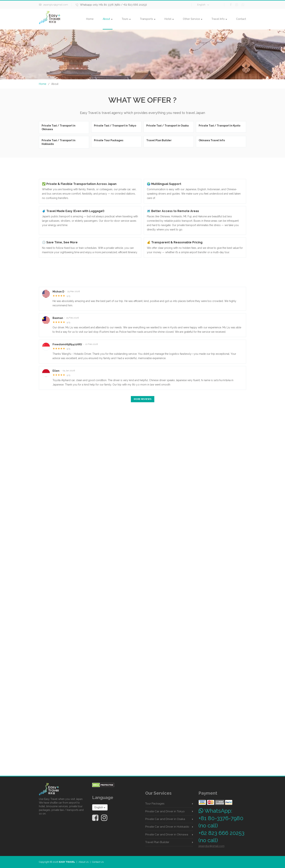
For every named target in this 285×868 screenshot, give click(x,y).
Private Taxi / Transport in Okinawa (59, 127)
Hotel (169, 19)
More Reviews (143, 399)
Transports (148, 19)
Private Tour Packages (109, 140)
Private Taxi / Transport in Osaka (167, 126)
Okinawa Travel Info (212, 140)
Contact (241, 19)
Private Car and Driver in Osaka (165, 819)
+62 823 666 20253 (221, 833)
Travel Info (219, 19)
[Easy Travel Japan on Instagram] (104, 818)
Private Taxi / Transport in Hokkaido (59, 142)
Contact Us (98, 862)
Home (90, 19)
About (108, 19)
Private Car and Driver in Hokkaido (167, 827)
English (203, 5)
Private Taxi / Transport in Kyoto (219, 126)
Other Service (193, 19)
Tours (126, 19)
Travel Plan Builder (159, 140)
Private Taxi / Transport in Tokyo (115, 126)
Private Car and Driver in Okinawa (167, 835)
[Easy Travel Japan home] (63, 789)
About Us (84, 862)
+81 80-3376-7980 (221, 818)
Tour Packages (155, 804)
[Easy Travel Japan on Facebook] (95, 818)
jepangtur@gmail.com (56, 5)
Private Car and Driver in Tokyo (165, 811)
